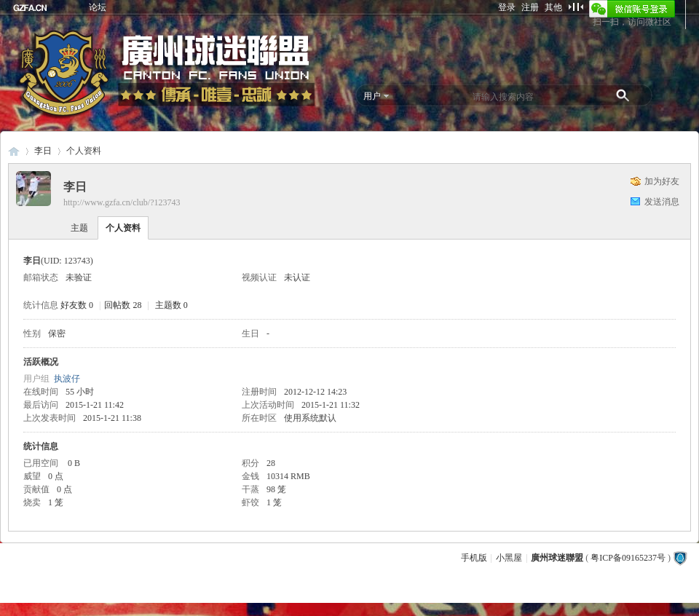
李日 (43, 151)
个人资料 (123, 228)
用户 (372, 96)
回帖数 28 (123, 305)
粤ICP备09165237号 (628, 558)
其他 (553, 7)
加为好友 (662, 181)
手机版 (474, 558)
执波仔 (67, 379)
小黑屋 (509, 558)
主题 (79, 228)
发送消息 (662, 202)
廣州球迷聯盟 (14, 151)
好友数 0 (77, 305)
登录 (507, 7)
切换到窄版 (576, 7)
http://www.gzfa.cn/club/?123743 (122, 202)
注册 (530, 7)
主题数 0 (171, 305)
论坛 (98, 7)
